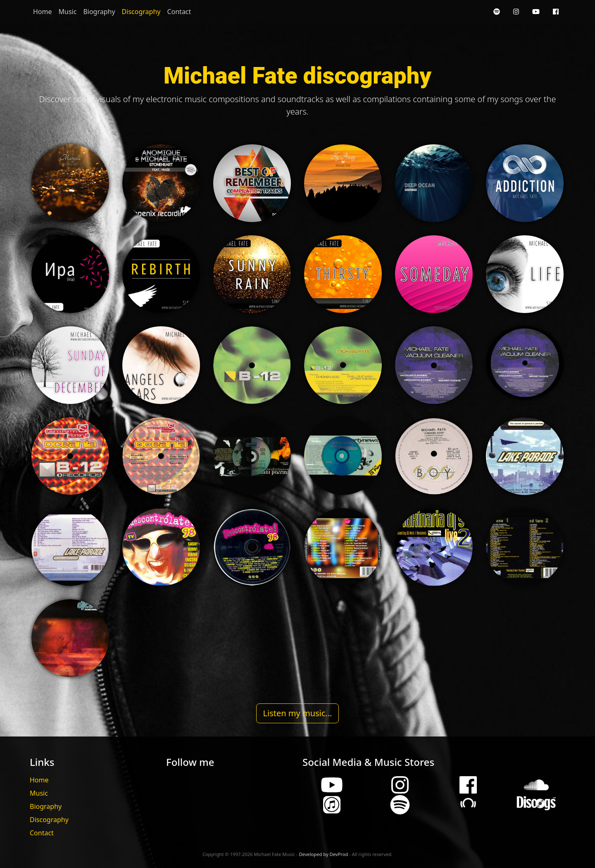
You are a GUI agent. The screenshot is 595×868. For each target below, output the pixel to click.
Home (43, 12)
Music (68, 12)
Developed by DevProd (323, 854)
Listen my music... (298, 713)
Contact (179, 12)
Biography (99, 12)
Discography (141, 12)
